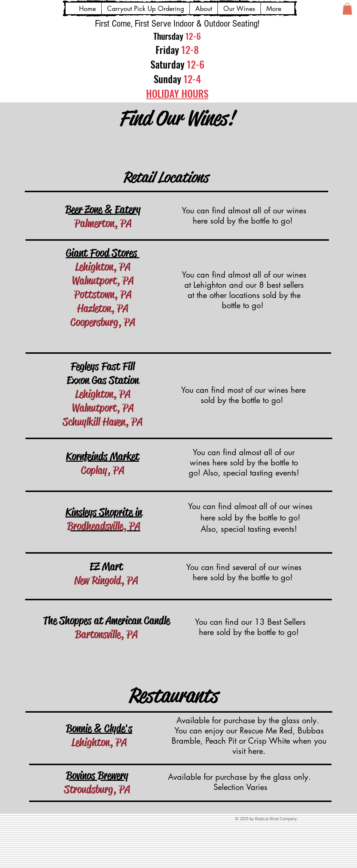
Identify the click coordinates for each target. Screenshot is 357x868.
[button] (347, 9)
